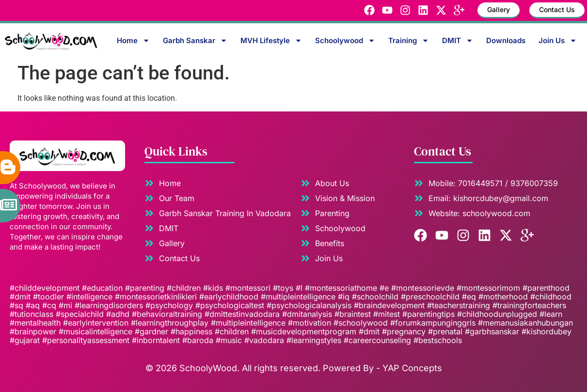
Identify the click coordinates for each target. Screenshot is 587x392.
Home (133, 40)
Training (409, 40)
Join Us (558, 40)
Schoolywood (345, 40)
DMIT (458, 40)
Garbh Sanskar (195, 40)
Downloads (506, 40)
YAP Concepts (412, 368)
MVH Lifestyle (271, 40)
